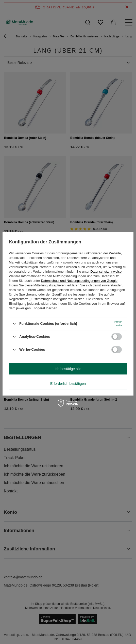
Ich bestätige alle (68, 369)
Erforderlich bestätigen (68, 384)
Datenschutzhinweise (106, 272)
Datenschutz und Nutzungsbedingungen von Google (79, 281)
